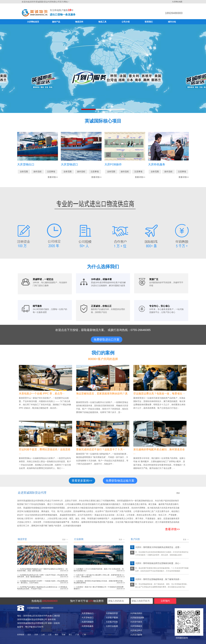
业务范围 (24, 172)
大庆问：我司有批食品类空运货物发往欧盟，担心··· (158, 563)
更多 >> (65, 540)
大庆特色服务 (88, 626)
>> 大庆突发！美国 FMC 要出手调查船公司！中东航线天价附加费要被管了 (99, 588)
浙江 (70, 635)
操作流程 (37, 172)
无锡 (64, 635)
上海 (43, 635)
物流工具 (102, 22)
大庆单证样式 (136, 630)
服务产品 (56, 22)
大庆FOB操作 (88, 622)
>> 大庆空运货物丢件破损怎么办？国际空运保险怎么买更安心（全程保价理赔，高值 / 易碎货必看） (42, 570)
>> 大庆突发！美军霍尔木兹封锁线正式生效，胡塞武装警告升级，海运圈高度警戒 (99, 582)
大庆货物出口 (88, 613)
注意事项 (51, 172)
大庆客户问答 (112, 622)
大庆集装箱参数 (137, 618)
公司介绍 (126, 22)
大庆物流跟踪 (136, 613)
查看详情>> (53, 177)
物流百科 (79, 22)
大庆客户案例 (112, 618)
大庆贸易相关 (136, 626)
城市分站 (172, 22)
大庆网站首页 (33, 22)
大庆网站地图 (177, 2)
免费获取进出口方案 (107, 340)
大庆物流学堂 (112, 613)
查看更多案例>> (82, 481)
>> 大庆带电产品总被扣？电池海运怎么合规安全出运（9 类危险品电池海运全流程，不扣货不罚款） (42, 588)
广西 (84, 635)
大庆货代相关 (136, 622)
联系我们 (149, 22)
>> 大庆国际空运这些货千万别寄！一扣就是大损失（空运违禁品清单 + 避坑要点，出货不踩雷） (42, 582)
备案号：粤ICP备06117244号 (30, 627)
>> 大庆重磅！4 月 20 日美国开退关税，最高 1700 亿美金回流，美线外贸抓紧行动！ (99, 570)
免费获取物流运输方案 (120, 481)
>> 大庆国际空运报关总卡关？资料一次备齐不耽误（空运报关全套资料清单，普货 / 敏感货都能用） (42, 576)
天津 (36, 635)
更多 (178, 493)
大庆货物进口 (88, 618)
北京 (29, 635)
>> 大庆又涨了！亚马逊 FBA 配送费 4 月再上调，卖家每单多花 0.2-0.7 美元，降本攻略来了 (99, 576)
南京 (57, 635)
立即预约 (165, 601)
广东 (77, 635)
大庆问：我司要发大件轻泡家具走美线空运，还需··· (158, 547)
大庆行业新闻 (112, 626)
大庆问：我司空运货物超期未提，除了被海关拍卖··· (158, 579)
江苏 (50, 635)
